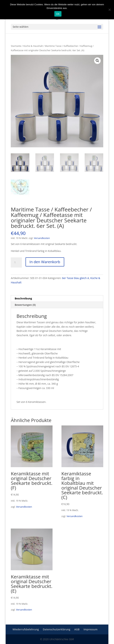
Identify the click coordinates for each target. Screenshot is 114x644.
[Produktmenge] (16, 262)
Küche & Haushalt (33, 46)
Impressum (90, 629)
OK (58, 14)
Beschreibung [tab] (23, 298)
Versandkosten (42, 238)
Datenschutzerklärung (57, 629)
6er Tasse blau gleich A (76, 278)
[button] (97, 61)
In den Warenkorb (45, 262)
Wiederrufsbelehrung (26, 629)
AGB (77, 629)
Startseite (16, 46)
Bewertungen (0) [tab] (25, 305)
